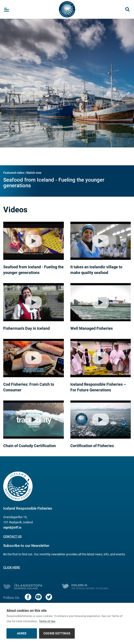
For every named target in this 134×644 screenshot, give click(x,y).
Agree (22, 633)
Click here (12, 567)
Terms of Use (47, 621)
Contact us (12, 536)
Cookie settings (57, 633)
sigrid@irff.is (12, 527)
